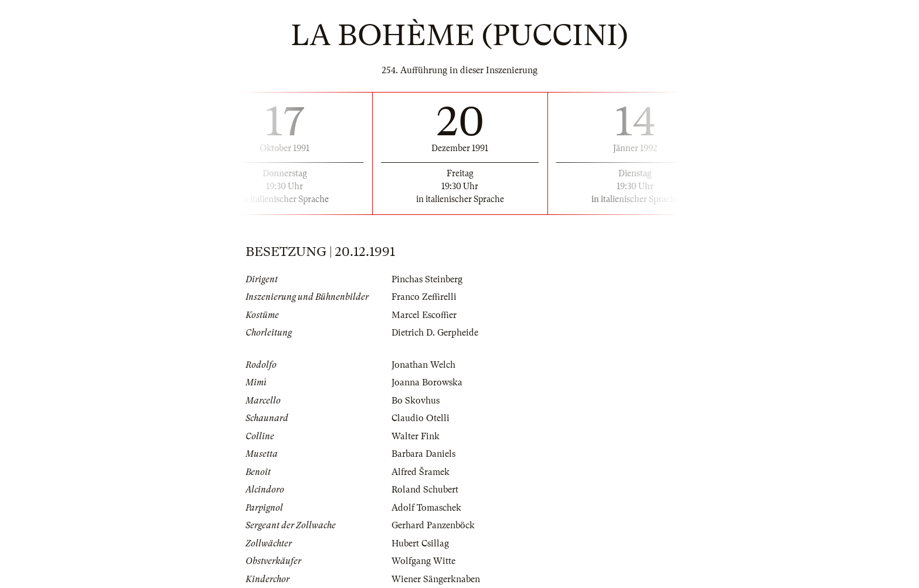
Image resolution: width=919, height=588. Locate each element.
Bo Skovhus (416, 401)
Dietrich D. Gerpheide (435, 333)
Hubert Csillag (420, 543)
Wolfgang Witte (423, 561)
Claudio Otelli (421, 418)
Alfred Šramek (421, 472)
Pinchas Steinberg (427, 279)
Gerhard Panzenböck (433, 525)
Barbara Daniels (423, 454)
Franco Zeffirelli (424, 297)
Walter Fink (416, 436)
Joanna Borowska (427, 382)
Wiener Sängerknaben (436, 579)
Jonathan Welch (423, 365)
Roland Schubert (425, 490)
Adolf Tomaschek (426, 508)
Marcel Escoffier (424, 315)
